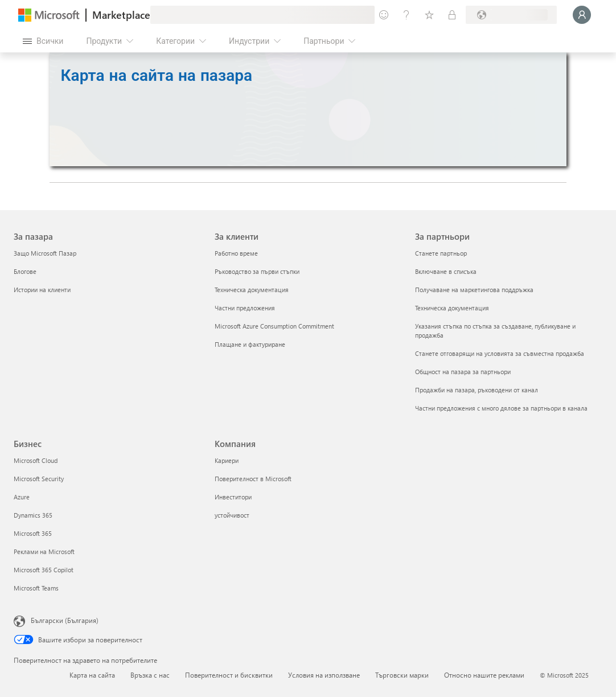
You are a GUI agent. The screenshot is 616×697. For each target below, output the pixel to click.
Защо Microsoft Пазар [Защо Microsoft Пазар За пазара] (45, 253)
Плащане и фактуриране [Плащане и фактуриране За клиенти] (250, 344)
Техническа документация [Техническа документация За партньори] (452, 308)
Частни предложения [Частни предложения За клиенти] (245, 308)
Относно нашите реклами (484, 675)
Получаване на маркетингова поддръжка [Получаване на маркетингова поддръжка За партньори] (474, 290)
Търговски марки (402, 675)
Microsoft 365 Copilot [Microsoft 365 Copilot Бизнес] (44, 570)
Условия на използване (324, 675)
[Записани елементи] (429, 15)
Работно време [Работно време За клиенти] (236, 253)
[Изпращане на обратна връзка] (384, 15)
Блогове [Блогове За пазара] (25, 271)
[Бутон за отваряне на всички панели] (43, 41)
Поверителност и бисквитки (229, 675)
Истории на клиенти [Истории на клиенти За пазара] (42, 290)
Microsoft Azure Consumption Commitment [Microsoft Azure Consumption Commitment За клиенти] (274, 326)
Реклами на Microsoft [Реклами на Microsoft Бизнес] (44, 552)
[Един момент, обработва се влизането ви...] (582, 15)
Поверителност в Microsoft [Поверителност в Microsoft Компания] (253, 479)
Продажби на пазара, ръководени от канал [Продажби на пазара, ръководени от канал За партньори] (477, 390)
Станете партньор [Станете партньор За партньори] (441, 253)
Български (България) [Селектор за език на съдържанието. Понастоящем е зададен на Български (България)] (65, 620)
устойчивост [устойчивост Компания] (232, 515)
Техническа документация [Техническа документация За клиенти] (252, 290)
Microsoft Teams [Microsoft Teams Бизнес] (36, 588)
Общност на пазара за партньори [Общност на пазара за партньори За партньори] (463, 372)
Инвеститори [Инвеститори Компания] (233, 497)
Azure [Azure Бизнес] (22, 497)
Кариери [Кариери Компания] (227, 460)
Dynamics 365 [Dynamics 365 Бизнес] (33, 515)
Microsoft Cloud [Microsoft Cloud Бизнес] (36, 460)
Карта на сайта (92, 675)
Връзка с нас (150, 675)
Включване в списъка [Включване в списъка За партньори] (446, 271)
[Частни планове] (452, 15)
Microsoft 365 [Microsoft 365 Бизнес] (33, 533)
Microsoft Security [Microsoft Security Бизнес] (39, 479)
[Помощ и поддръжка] (406, 15)
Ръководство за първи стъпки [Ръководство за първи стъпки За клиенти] (257, 271)
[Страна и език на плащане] (511, 15)
